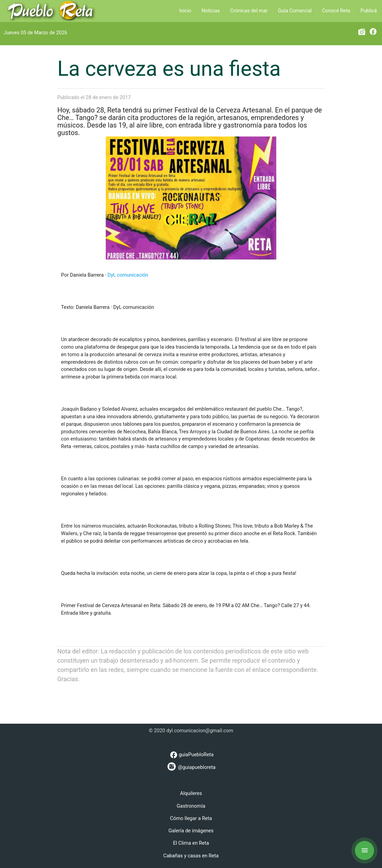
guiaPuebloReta (191, 755)
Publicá (369, 11)
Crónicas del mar (249, 11)
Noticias (211, 11)
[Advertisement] (191, 699)
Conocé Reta (336, 11)
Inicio (185, 11)
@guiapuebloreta (191, 766)
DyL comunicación (128, 275)
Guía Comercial (295, 11)
